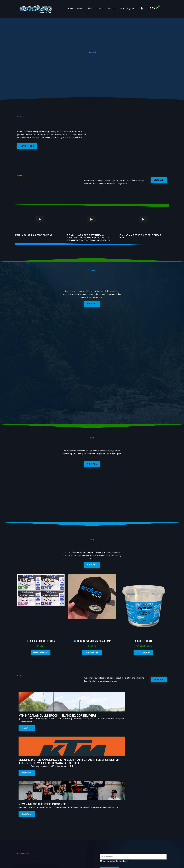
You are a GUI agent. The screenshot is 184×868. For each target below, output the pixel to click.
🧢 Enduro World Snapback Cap (92, 644)
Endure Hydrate (143, 644)
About (80, 9)
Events (91, 9)
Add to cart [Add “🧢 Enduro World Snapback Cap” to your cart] (92, 656)
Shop (101, 9)
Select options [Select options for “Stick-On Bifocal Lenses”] (41, 656)
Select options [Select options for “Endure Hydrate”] (143, 656)
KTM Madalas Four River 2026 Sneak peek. (140, 237)
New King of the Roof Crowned (135, 721)
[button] (92, 568)
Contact (112, 9)
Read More (26, 738)
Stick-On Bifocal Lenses (41, 644)
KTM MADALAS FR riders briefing (34, 236)
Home (71, 9)
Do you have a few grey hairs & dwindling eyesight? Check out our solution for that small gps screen (89, 239)
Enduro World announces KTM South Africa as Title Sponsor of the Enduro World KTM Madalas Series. (89, 724)
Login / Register (127, 9)
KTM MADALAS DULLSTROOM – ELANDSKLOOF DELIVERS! (40, 721)
